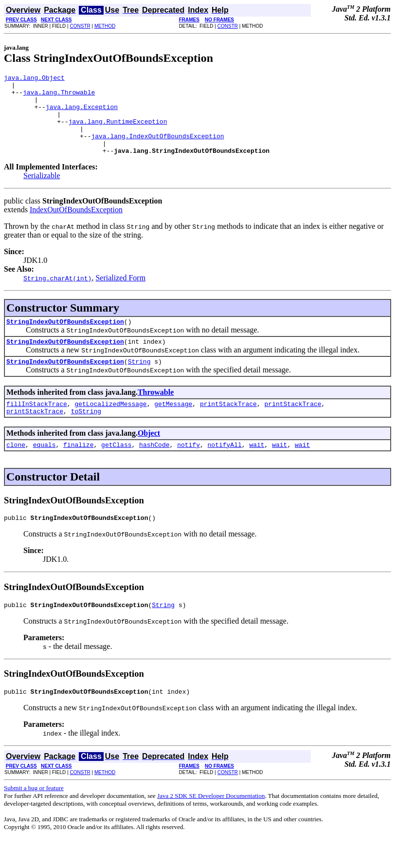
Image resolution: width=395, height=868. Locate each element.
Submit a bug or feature (34, 817)
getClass (116, 469)
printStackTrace (228, 425)
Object (149, 456)
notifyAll (225, 469)
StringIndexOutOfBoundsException (65, 339)
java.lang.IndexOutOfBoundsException (157, 149)
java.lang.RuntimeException (118, 131)
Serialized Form (120, 294)
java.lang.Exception (82, 114)
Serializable (42, 192)
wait (257, 469)
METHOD (105, 26)
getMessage (173, 425)
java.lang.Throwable (59, 96)
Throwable (156, 413)
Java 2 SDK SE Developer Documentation (211, 825)
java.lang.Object (34, 79)
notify (189, 469)
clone (16, 469)
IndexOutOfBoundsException (76, 226)
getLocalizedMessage (110, 425)
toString (86, 434)
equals (45, 469)
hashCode (154, 469)
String (139, 382)
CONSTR (80, 26)
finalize (78, 469)
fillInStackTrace (37, 425)
